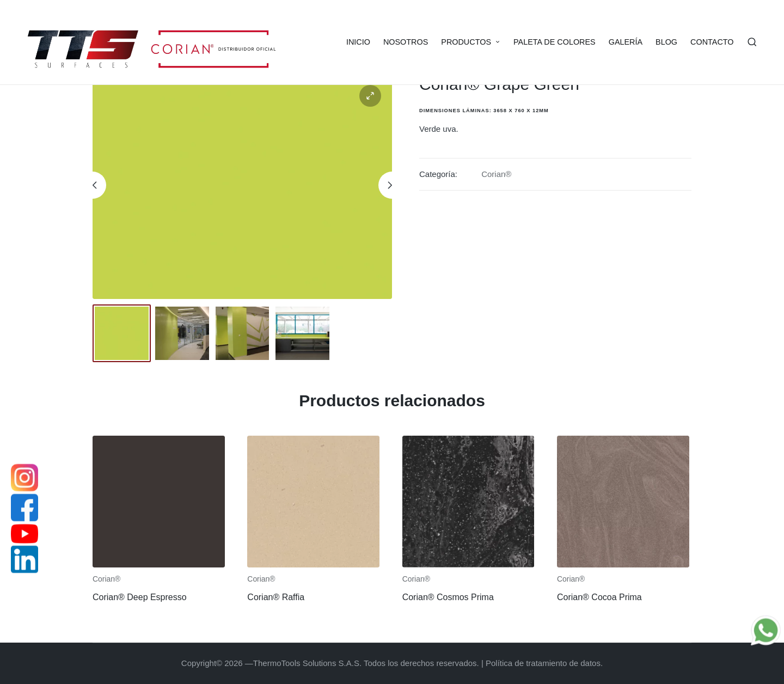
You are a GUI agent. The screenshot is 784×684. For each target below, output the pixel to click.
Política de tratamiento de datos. (544, 663)
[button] (370, 96)
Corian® (496, 174)
